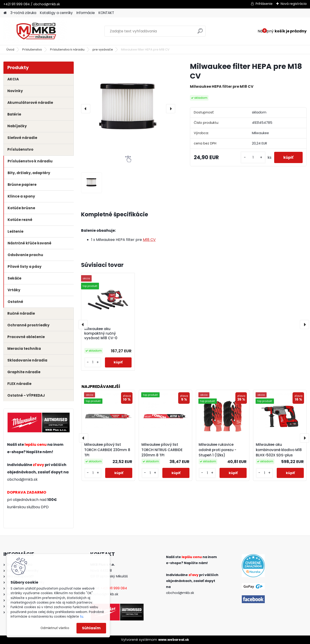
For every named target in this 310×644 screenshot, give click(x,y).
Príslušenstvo (32, 49)
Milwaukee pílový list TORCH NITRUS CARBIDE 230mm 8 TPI (162, 450)
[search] (200, 33)
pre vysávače (103, 49)
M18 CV (149, 240)
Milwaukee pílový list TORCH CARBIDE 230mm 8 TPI (107, 450)
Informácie (86, 13)
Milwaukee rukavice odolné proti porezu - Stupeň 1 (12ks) (217, 450)
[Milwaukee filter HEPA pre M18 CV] (128, 109)
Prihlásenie (264, 4)
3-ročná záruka (23, 13)
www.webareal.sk (174, 640)
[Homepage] (5, 13)
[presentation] (86, 109)
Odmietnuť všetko (55, 628)
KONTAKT (106, 13)
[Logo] (35, 31)
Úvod (10, 49)
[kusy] (253, 157)
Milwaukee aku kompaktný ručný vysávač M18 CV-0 (101, 333)
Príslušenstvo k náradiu (67, 49)
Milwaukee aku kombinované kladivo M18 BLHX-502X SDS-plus (279, 450)
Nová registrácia (294, 4)
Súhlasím (91, 628)
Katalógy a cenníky (56, 13)
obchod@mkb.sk (22, 479)
